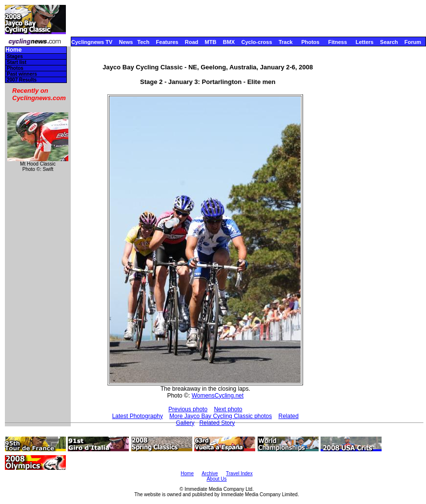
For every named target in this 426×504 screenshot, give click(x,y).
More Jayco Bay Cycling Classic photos (221, 416)
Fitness (337, 42)
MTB (211, 42)
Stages (15, 56)
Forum (413, 42)
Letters (365, 42)
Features (167, 42)
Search (389, 42)
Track (286, 42)
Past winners (22, 74)
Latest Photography (138, 416)
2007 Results (22, 80)
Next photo (228, 409)
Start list (17, 62)
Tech (143, 42)
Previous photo (188, 409)
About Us (216, 479)
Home (13, 50)
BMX (229, 42)
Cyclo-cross (257, 42)
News (126, 42)
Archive (210, 473)
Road (192, 42)
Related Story (217, 423)
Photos (310, 42)
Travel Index (239, 473)
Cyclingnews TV (92, 42)
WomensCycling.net (218, 396)
